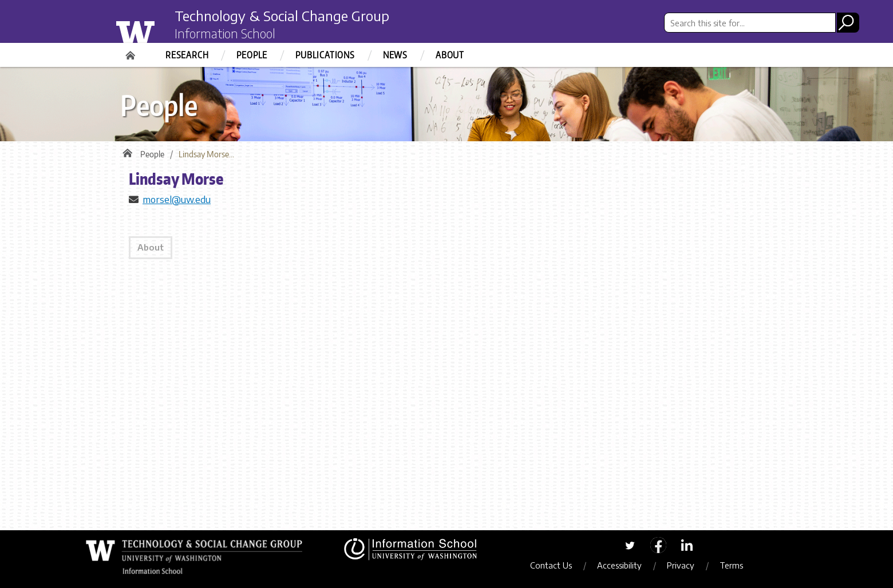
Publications (325, 55)
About (450, 55)
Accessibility (619, 565)
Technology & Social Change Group (282, 15)
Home (132, 51)
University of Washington (158, 30)
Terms (731, 565)
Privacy (681, 565)
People (252, 55)
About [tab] (151, 247)
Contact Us (551, 565)
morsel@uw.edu (177, 199)
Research (187, 55)
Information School (225, 33)
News (395, 55)
